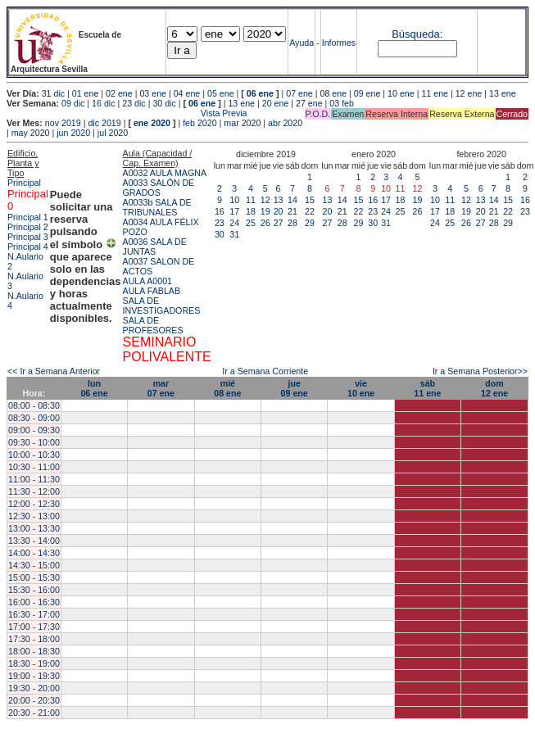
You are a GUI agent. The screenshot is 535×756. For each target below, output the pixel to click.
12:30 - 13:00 (34, 516)
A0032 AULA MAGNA (165, 173)
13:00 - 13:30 (34, 528)
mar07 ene (161, 388)
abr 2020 (285, 123)
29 (310, 223)
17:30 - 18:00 (34, 639)
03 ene (153, 93)
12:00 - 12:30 (34, 504)
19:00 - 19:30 (34, 676)
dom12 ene (494, 388)
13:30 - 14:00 (34, 541)
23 (220, 223)
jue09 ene (295, 388)
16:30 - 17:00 (34, 614)
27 (279, 223)
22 (310, 211)
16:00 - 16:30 (34, 602)
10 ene (401, 93)
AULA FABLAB (152, 291)
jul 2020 (113, 133)
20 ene (276, 103)
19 (265, 211)
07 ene (299, 93)
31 (234, 234)
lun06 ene (94, 388)
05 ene (221, 93)
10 (234, 200)
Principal (24, 183)
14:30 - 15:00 (34, 565)
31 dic (53, 93)
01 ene (86, 93)
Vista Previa (127, 113)
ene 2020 (152, 123)
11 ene (435, 93)
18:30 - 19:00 (34, 663)
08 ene (334, 93)
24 (234, 223)
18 (251, 211)
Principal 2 (28, 227)
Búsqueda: (417, 34)
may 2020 (31, 133)
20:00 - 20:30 (34, 700)
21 (292, 211)
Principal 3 (28, 237)
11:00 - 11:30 (34, 479)
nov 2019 (63, 123)
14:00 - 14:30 (34, 553)
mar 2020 (242, 123)
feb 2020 (199, 123)
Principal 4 (28, 247)
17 (234, 211)
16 (220, 211)
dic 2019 (104, 123)
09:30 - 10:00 (34, 442)
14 (292, 200)
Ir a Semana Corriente (265, 371)
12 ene (469, 93)
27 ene (309, 103)
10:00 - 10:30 (34, 455)
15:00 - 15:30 (34, 577)
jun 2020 (73, 133)
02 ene (119, 93)
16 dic (103, 103)
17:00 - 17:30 (34, 627)
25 (251, 223)
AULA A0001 (147, 281)
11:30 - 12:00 (34, 491)
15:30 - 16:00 (34, 590)
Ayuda (302, 43)
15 (310, 200)
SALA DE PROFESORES (153, 325)
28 (292, 223)
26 (265, 223)
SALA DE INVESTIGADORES (162, 306)
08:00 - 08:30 (34, 405)
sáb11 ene (427, 388)
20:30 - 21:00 (34, 713)
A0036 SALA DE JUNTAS (155, 247)
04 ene (187, 93)
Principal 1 (28, 217)
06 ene (260, 93)
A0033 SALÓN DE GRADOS (159, 188)
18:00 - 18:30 (34, 651)
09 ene (367, 93)
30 (220, 234)
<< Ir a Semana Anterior (54, 371)
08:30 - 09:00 (34, 418)
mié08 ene (227, 388)
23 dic (134, 103)
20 (279, 211)
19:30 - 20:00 (34, 688)
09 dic (73, 103)
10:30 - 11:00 (34, 467)
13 (279, 200)
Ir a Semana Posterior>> (480, 371)
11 (251, 200)
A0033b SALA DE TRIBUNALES (157, 207)
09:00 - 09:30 (34, 430)
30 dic (164, 103)
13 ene (503, 93)
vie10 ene (361, 388)
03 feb (342, 103)
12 (265, 200)
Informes (339, 43)
